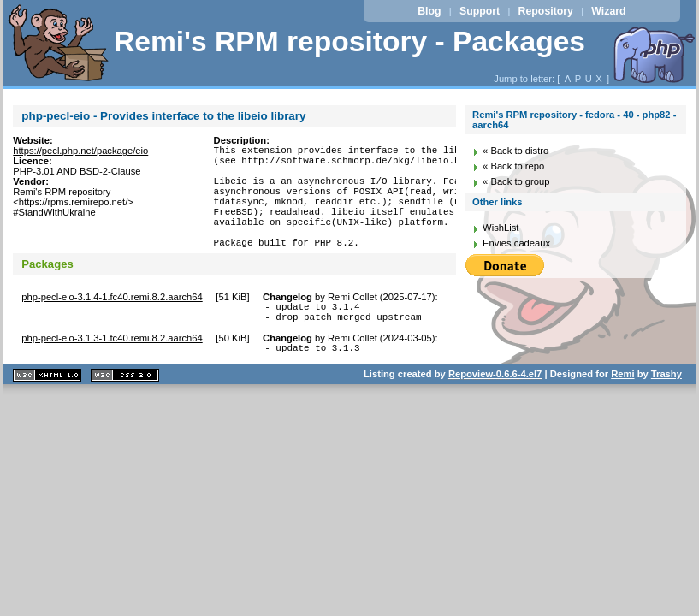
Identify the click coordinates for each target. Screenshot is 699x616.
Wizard (608, 11)
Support (480, 11)
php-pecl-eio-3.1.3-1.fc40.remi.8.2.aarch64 (112, 369)
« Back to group (516, 181)
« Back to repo (513, 166)
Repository (546, 11)
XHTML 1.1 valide (47, 409)
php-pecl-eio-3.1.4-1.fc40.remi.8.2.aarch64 (112, 323)
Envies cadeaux (516, 243)
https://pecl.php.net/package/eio (80, 151)
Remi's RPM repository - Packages (349, 41)
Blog (429, 11)
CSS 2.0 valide (125, 409)
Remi (622, 407)
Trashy (666, 407)
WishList (501, 228)
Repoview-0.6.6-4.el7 (495, 407)
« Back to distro (515, 151)
